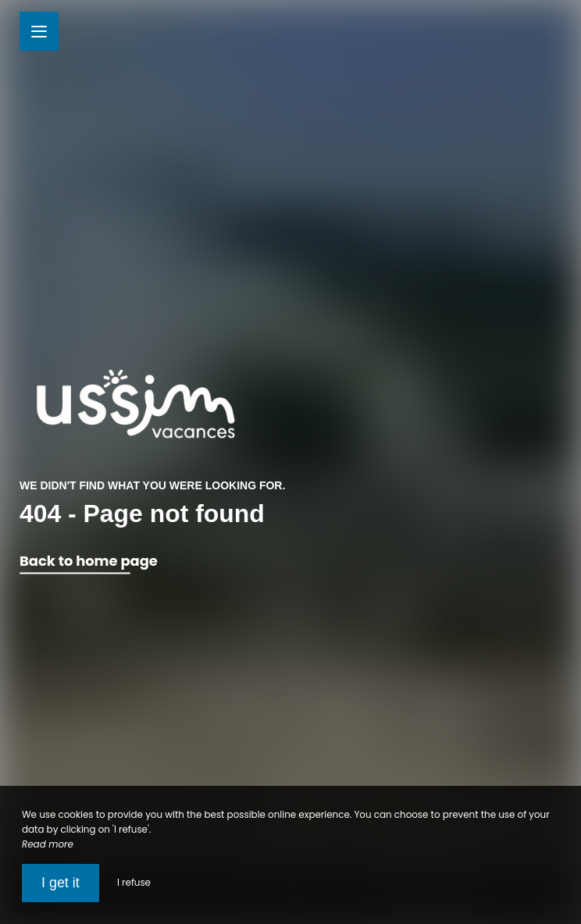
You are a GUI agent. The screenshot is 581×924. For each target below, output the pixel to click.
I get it (61, 883)
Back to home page (89, 562)
